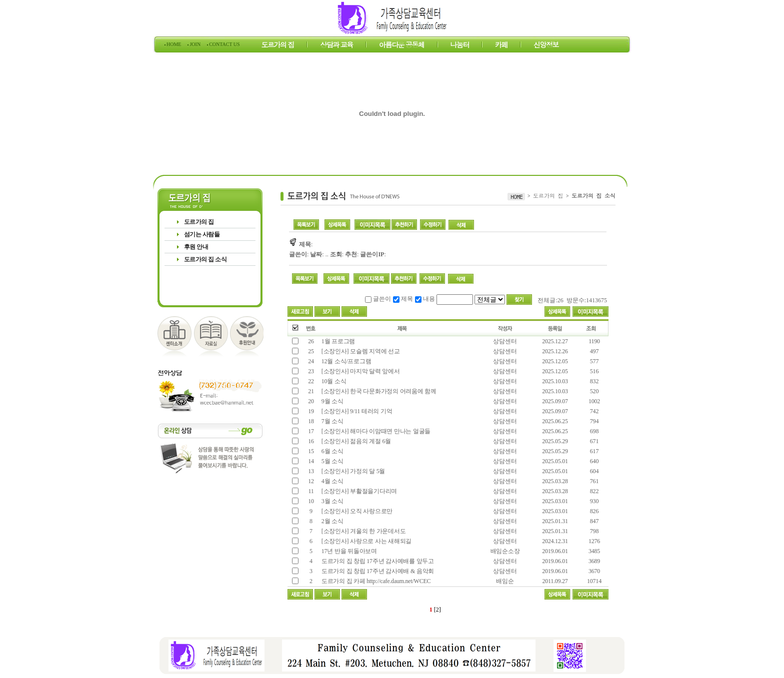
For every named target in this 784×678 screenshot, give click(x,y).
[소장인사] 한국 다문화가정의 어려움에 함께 (378, 391)
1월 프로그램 (337, 341)
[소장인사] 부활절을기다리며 (359, 491)
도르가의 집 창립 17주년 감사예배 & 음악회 (377, 571)
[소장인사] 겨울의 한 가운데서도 (363, 531)
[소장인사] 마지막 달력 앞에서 (360, 371)
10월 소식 (333, 381)
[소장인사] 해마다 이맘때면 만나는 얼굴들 (375, 431)
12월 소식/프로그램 (345, 361)
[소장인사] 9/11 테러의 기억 (356, 411)
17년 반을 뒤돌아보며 (348, 551)
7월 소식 (332, 421)
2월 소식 (332, 521)
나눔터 (460, 46)
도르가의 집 (278, 46)
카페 (501, 46)
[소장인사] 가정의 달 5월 (352, 471)
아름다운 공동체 (402, 46)
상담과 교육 (336, 46)
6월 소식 (332, 451)
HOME (174, 44)
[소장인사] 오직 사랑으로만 (356, 511)
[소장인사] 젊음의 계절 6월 (355, 441)
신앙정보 (546, 46)
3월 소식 (332, 501)
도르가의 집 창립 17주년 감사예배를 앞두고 (377, 561)
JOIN (195, 44)
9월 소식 (332, 401)
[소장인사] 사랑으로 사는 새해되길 (366, 541)
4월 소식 (332, 481)
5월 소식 (332, 461)
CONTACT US (224, 44)
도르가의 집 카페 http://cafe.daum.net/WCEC (375, 581)
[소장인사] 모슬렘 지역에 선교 (360, 351)
